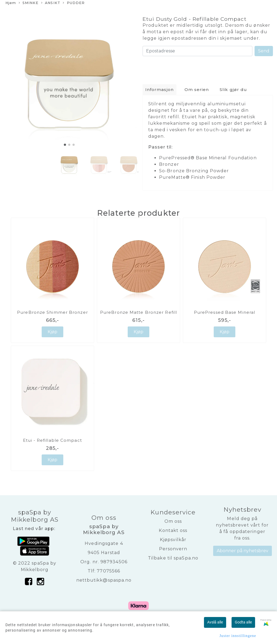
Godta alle (243, 622)
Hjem (11, 3)
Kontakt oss (173, 530)
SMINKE (29, 3)
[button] (65, 145)
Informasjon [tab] (159, 90)
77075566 (108, 571)
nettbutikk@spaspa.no (104, 580)
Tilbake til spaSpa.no (173, 558)
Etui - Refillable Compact (52, 440)
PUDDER (74, 3)
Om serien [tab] (197, 90)
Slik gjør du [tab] (233, 90)
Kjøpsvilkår (173, 540)
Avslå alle (215, 622)
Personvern (173, 549)
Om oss (173, 521)
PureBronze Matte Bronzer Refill (138, 312)
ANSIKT (51, 3)
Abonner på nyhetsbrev (243, 551)
